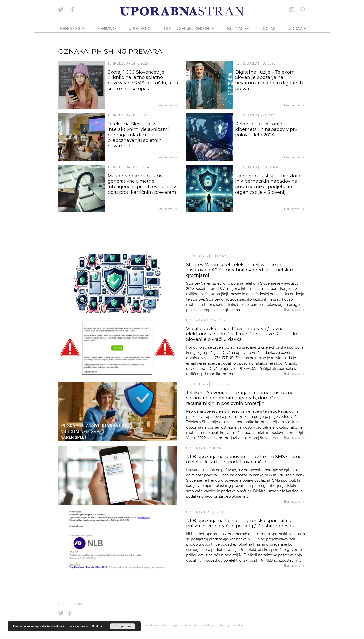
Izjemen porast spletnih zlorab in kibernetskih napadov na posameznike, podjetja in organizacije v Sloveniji (269, 184)
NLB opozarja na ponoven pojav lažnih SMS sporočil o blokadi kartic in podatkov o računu (245, 459)
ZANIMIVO (107, 29)
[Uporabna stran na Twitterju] (61, 10)
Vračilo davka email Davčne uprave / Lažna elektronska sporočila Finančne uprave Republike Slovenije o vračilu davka (242, 334)
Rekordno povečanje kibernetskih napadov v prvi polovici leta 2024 (267, 130)
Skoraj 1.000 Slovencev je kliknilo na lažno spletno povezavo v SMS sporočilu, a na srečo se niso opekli (143, 80)
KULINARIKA (238, 29)
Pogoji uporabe (232, 625)
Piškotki (209, 625)
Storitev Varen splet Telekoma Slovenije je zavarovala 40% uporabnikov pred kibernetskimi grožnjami (241, 270)
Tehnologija (119, 63)
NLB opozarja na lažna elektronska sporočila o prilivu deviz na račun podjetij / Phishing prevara (241, 523)
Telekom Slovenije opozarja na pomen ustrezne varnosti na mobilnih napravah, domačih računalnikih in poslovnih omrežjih (240, 398)
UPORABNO (140, 29)
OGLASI (269, 29)
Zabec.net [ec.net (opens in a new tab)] (190, 625)
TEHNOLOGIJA (71, 29)
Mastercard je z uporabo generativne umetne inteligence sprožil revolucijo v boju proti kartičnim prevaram (142, 184)
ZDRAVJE (298, 29)
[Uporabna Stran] (182, 11)
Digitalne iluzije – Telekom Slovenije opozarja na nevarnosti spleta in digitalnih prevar (269, 80)
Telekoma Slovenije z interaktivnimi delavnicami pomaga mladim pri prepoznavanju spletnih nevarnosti (138, 135)
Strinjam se (122, 626)
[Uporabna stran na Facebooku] (72, 10)
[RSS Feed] (292, 10)
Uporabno (196, 320)
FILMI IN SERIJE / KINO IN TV (189, 29)
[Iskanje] (303, 10)
